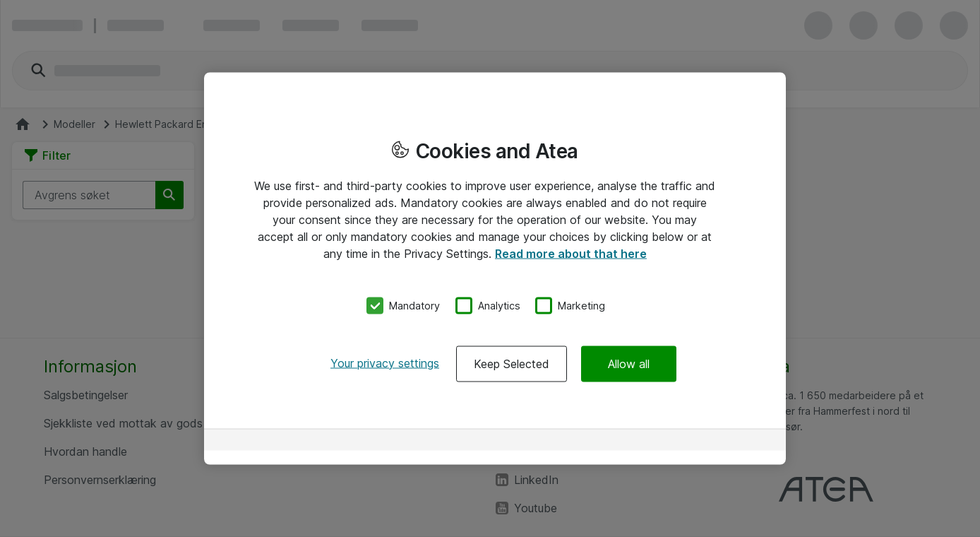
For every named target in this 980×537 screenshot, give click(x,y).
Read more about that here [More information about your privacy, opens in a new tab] (571, 254)
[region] (495, 269)
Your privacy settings (385, 362)
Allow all (629, 363)
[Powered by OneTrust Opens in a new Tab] (725, 441)
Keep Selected (512, 363)
